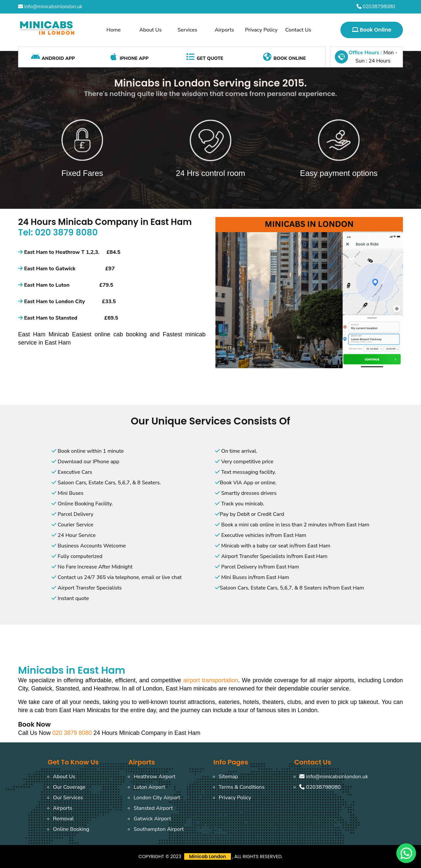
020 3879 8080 (73, 733)
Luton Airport (149, 787)
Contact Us (298, 30)
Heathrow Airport (154, 777)
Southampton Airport (159, 829)
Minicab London (208, 856)
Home (114, 30)
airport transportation (211, 680)
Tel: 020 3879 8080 (58, 232)
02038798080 (376, 7)
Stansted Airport (153, 808)
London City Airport (157, 798)
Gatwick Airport (152, 819)
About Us (151, 30)
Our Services (68, 798)
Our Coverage (69, 787)
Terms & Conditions (242, 787)
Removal (63, 819)
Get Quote (204, 57)
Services (187, 30)
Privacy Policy (261, 30)
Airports (224, 30)
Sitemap (228, 777)
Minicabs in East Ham (72, 670)
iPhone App (128, 57)
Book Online (372, 30)
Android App (53, 57)
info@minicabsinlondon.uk (50, 7)
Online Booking (71, 829)
